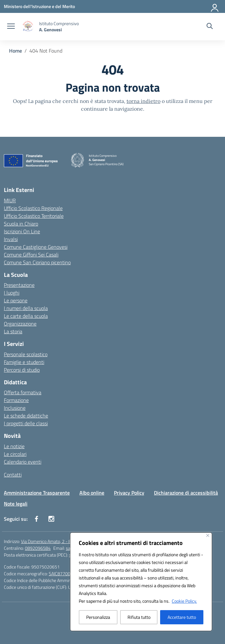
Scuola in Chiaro (21, 224)
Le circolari (15, 454)
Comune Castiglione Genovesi (36, 247)
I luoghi (12, 293)
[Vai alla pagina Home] (15, 51)
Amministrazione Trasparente (37, 493)
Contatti (13, 475)
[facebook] (36, 519)
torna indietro (143, 101)
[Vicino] (208, 535)
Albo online (92, 493)
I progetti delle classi (26, 423)
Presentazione (19, 285)
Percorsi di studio (22, 370)
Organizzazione (20, 324)
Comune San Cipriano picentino (37, 262)
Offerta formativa (23, 392)
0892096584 (38, 548)
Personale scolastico (26, 354)
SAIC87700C (61, 574)
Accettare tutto (182, 617)
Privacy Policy (129, 493)
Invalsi (11, 239)
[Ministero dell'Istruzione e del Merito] (39, 6)
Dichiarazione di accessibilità (186, 493)
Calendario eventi (23, 462)
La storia (13, 331)
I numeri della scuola (26, 308)
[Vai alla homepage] (59, 26)
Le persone (16, 300)
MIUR (10, 200)
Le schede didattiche (26, 416)
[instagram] (51, 519)
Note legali (16, 504)
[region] (141, 582)
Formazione (16, 400)
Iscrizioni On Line (22, 231)
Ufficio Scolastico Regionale (33, 208)
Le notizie (14, 446)
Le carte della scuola (26, 316)
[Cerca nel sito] (210, 27)
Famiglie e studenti (24, 362)
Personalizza (98, 617)
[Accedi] (215, 6)
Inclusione (15, 408)
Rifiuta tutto (139, 617)
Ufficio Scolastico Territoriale (34, 216)
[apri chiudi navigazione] (11, 27)
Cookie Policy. (184, 601)
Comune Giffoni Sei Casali (31, 255)
